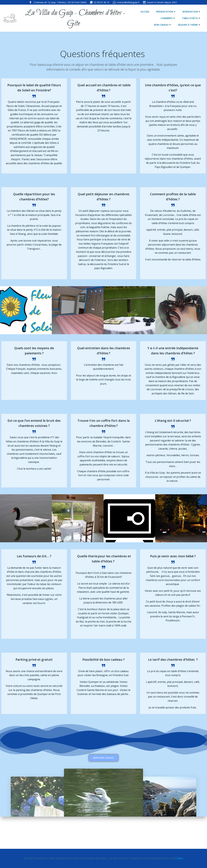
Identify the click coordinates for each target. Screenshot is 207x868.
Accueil (146, 12)
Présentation (167, 12)
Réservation (192, 12)
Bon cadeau (193, 18)
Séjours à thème (190, 25)
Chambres (145, 18)
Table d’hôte (168, 18)
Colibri (179, 858)
